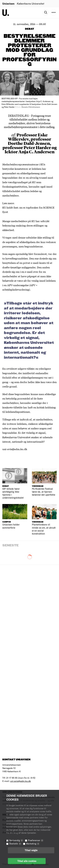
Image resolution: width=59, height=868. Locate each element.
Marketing (33, 844)
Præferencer (36, 840)
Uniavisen (8, 4)
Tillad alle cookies (27, 861)
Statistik (15, 844)
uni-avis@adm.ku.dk (21, 781)
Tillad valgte (31, 850)
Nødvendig (16, 840)
